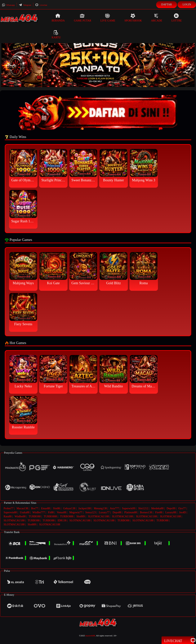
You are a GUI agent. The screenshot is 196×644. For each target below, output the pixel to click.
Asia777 (114, 508)
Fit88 (51, 512)
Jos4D (183, 512)
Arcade (157, 18)
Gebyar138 (69, 508)
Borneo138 (146, 512)
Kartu (56, 34)
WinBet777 (39, 512)
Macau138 (22, 508)
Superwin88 (10, 512)
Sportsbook (133, 18)
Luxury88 (171, 512)
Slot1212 (143, 508)
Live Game (108, 18)
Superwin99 (129, 508)
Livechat (41, 5)
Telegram (25, 5)
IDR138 (62, 520)
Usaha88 (25, 512)
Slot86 (57, 508)
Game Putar (83, 18)
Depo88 (117, 512)
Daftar (167, 5)
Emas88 (46, 508)
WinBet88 (20, 516)
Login (187, 5)
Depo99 (171, 508)
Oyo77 (182, 508)
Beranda (58, 18)
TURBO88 (35, 516)
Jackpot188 (85, 508)
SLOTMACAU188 (98, 516)
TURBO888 (50, 516)
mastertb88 (90, 636)
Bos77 (35, 508)
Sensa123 (91, 512)
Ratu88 (8, 516)
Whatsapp (8, 5)
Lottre (176, 18)
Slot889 (81, 516)
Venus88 (62, 512)
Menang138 (100, 508)
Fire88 (159, 512)
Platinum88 (131, 512)
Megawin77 (76, 512)
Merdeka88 (157, 508)
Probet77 (9, 508)
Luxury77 (104, 512)
